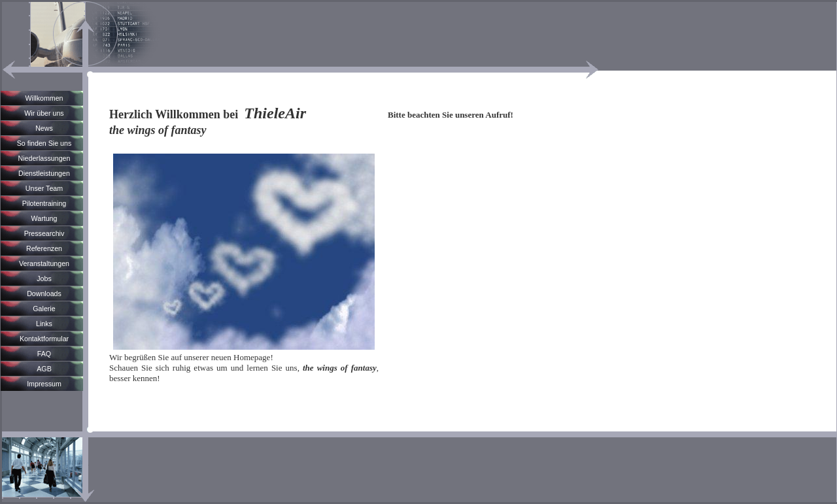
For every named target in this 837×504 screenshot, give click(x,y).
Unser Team (44, 188)
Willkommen (44, 98)
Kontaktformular (44, 339)
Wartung (44, 218)
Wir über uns (44, 113)
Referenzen (44, 248)
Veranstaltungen (44, 263)
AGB (44, 369)
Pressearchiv (44, 233)
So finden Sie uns (44, 143)
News (44, 128)
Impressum (44, 384)
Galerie (44, 309)
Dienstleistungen (44, 173)
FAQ (44, 354)
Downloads (44, 294)
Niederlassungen (44, 158)
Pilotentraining (44, 203)
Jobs (44, 278)
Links (44, 324)
